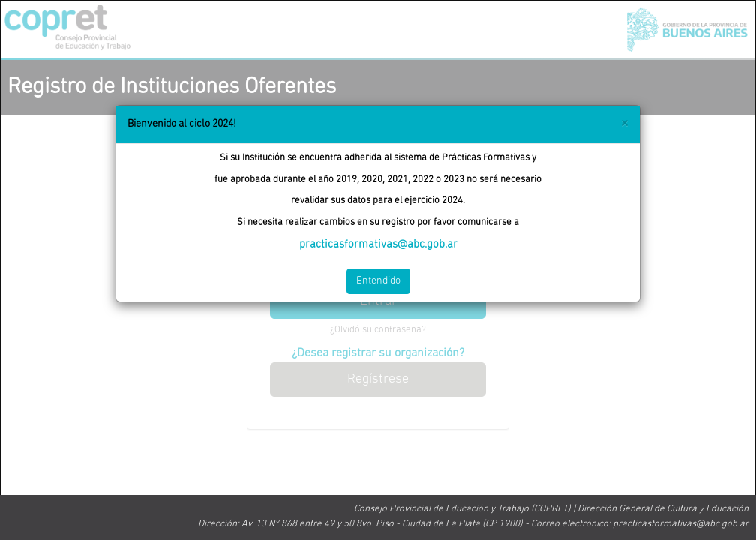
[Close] (624, 123)
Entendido (378, 281)
